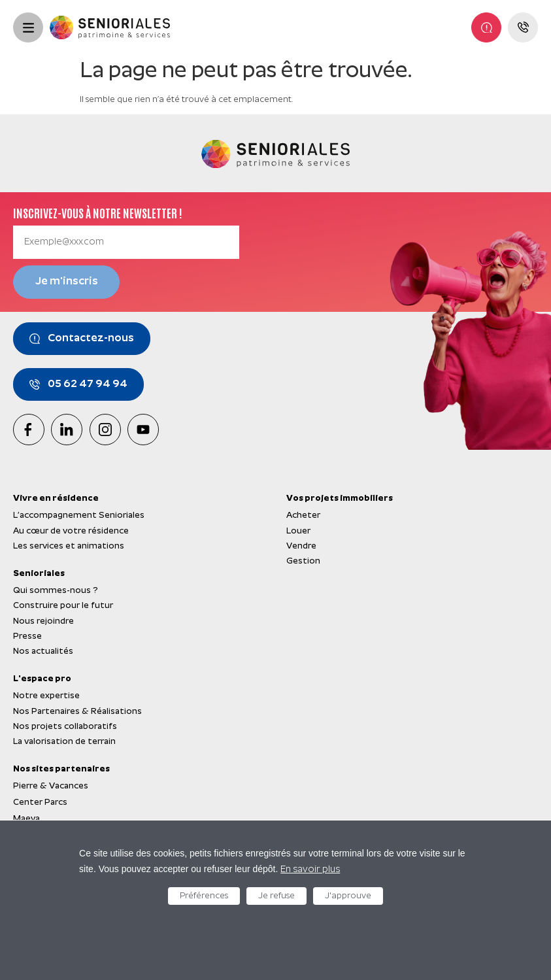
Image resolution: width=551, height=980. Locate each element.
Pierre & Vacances (51, 786)
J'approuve (348, 896)
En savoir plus (310, 870)
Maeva (26, 819)
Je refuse (276, 896)
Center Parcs (40, 803)
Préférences (204, 896)
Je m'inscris (67, 282)
